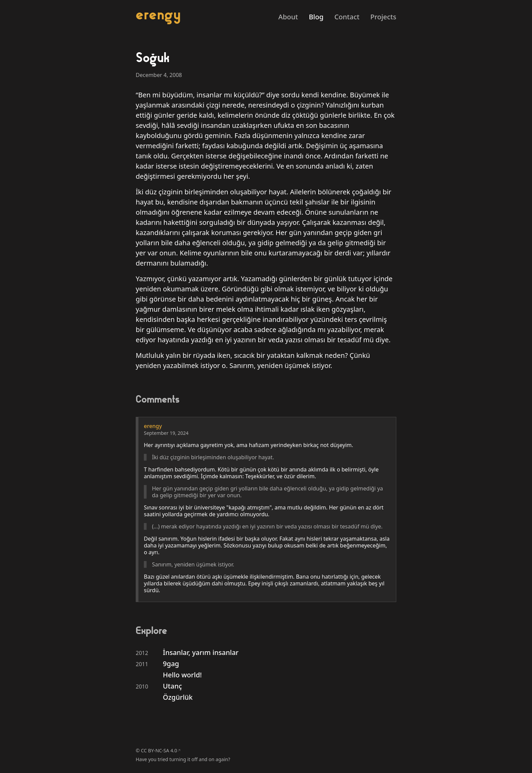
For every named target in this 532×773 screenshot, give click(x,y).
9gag (171, 664)
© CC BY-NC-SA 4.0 (156, 750)
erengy (158, 15)
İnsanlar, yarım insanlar (201, 652)
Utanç (172, 686)
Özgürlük (178, 697)
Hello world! (182, 675)
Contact (347, 17)
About (288, 17)
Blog (316, 17)
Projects (383, 17)
